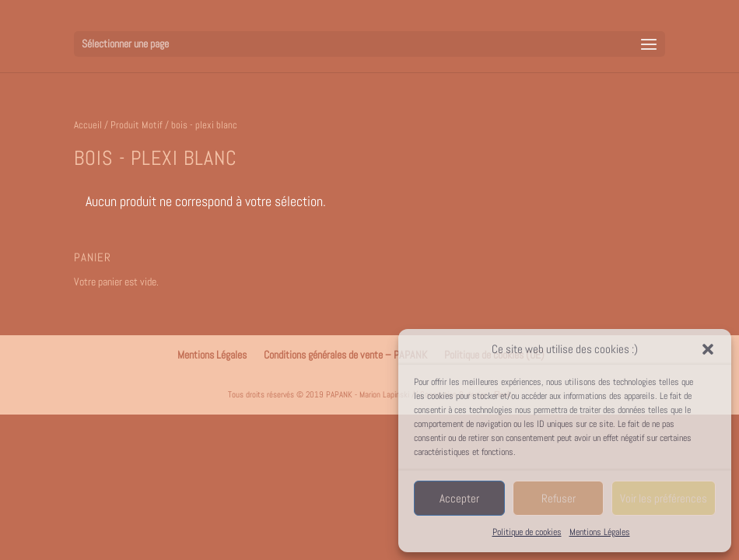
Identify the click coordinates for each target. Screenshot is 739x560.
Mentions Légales (600, 532)
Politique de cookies (527, 532)
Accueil (88, 125)
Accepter (459, 498)
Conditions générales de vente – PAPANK (345, 355)
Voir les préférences (664, 498)
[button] (708, 349)
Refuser (559, 498)
